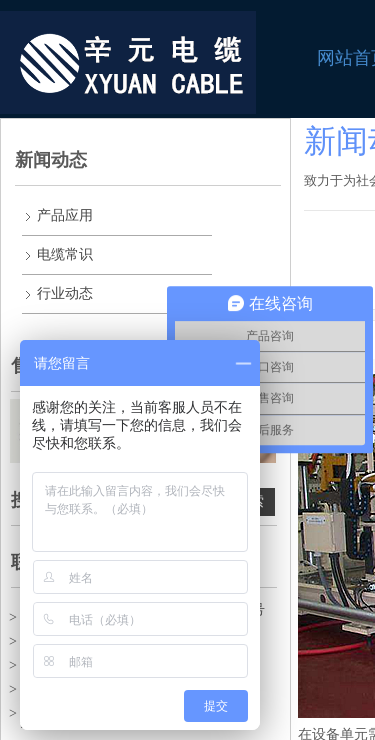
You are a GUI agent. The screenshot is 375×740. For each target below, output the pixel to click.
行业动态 (65, 293)
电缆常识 (65, 254)
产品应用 (65, 215)
